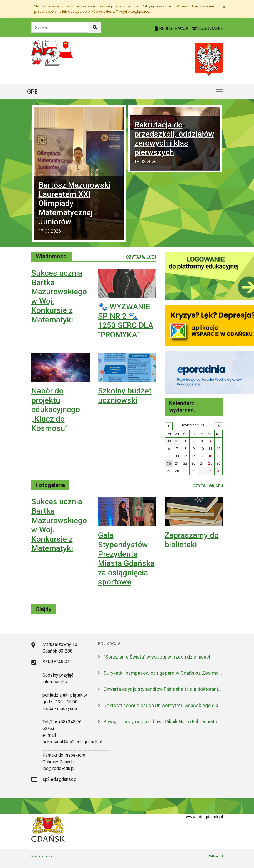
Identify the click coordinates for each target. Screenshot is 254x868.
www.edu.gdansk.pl (204, 817)
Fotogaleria (50, 485)
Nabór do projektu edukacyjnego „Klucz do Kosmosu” (56, 409)
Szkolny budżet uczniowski (125, 396)
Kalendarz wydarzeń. (182, 407)
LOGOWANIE (207, 28)
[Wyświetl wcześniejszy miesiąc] (169, 426)
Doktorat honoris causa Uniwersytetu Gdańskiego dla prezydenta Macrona (163, 706)
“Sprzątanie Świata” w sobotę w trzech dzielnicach (158, 657)
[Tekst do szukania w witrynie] (60, 27)
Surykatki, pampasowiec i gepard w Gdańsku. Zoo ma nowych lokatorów (163, 673)
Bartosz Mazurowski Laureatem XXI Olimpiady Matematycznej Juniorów (79, 208)
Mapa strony (42, 856)
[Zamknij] (224, 7)
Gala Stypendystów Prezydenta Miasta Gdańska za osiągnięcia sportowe (126, 559)
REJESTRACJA (172, 28)
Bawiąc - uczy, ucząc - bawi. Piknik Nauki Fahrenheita (160, 722)
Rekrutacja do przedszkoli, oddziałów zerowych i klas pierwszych (175, 143)
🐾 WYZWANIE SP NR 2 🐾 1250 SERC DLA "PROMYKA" (126, 321)
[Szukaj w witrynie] (95, 27)
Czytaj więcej (141, 257)
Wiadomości (52, 256)
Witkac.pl (215, 856)
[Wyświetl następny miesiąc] (219, 426)
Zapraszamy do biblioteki (192, 540)
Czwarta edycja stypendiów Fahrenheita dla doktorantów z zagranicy (163, 689)
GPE (32, 92)
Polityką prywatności (158, 6)
